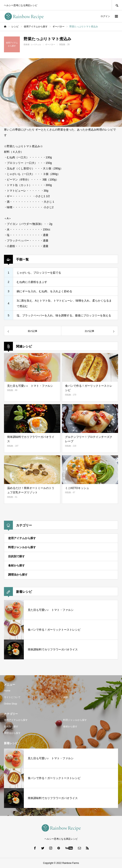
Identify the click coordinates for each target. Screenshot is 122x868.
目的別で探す (16, 556)
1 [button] (59, 121)
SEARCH (117, 5)
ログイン (105, 16)
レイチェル (36, 44)
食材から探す (16, 565)
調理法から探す (18, 575)
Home (7, 691)
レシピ (67, 691)
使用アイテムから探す (22, 538)
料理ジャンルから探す (22, 547)
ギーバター (50, 44)
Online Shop (11, 704)
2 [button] (63, 121)
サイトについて (12, 697)
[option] (61, 93)
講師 (65, 697)
